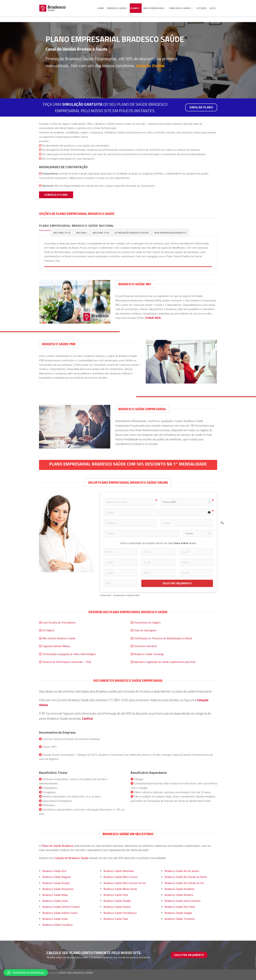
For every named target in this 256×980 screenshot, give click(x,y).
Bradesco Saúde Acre (54, 871)
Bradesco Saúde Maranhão (119, 871)
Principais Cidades (181, 6)
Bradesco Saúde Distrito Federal (61, 907)
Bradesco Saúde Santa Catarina (182, 901)
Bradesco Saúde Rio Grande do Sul (184, 883)
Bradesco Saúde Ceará (55, 901)
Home (101, 6)
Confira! (87, 718)
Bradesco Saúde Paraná (117, 907)
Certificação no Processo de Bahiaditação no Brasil (163, 638)
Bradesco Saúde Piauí (116, 919)
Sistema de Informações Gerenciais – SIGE (67, 662)
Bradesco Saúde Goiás (55, 919)
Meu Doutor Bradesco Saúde (59, 638)
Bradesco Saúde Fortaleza (57, 925)
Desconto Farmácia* (146, 646)
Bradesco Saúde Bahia (55, 895)
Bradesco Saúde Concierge (149, 654)
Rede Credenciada (155, 6)
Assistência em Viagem (147, 622)
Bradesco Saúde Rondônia (179, 889)
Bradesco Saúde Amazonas (58, 889)
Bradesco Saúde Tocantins (180, 919)
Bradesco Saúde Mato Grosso (121, 877)
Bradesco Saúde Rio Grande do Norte (186, 877)
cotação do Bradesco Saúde (72, 858)
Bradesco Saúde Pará (116, 895)
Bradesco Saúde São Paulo (180, 907)
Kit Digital (48, 630)
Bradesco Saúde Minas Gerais (120, 889)
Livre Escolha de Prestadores (59, 622)
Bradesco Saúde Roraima (179, 895)
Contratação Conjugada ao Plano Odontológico (69, 654)
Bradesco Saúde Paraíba (117, 901)
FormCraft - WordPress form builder (120, 596)
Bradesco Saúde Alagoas (57, 877)
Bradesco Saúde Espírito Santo (60, 913)
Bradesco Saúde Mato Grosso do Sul (124, 883)
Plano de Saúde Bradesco (58, 846)
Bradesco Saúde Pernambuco (120, 913)
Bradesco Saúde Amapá (56, 883)
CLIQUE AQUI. (153, 318)
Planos (136, 6)
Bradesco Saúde (118, 6)
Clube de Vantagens (145, 630)
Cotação (202, 6)
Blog (213, 6)
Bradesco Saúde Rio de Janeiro (182, 871)
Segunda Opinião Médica (56, 646)
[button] (26, 973)
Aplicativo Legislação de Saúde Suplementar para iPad (165, 662)
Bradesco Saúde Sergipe (178, 913)
